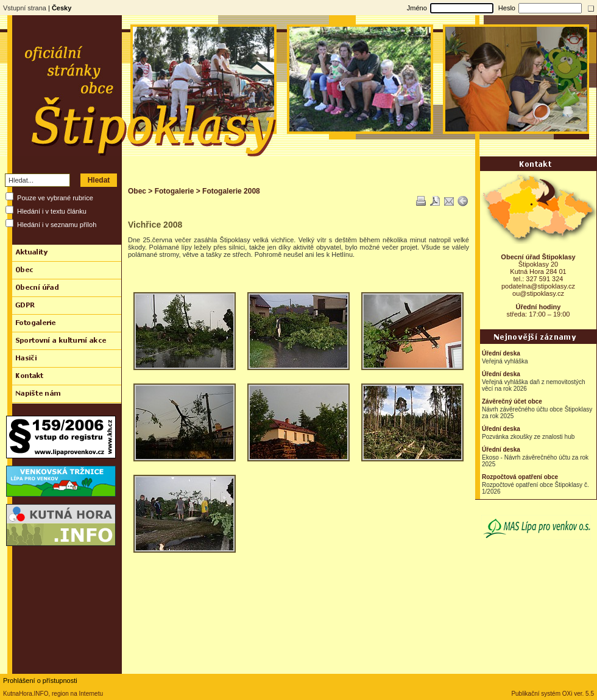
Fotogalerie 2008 (231, 191)
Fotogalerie (175, 191)
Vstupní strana (25, 8)
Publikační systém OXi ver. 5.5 (553, 694)
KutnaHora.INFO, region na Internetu (53, 694)
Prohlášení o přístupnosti (40, 681)
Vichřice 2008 (155, 225)
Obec (137, 191)
